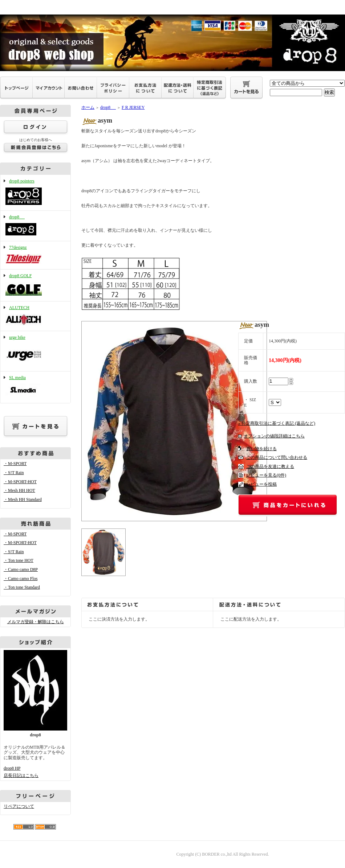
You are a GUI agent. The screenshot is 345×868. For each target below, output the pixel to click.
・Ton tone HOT (19, 560)
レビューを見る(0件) (266, 475)
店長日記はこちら (21, 776)
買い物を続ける (261, 449)
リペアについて (19, 806)
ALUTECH (35, 316)
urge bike (35, 351)
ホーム (88, 107)
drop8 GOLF (35, 285)
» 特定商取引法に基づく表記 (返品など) (277, 423)
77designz (35, 255)
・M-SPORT (15, 464)
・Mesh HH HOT (19, 490)
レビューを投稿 (261, 484)
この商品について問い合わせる (277, 457)
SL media (35, 387)
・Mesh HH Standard (23, 499)
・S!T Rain (14, 473)
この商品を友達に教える (270, 466)
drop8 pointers (35, 193)
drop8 (35, 226)
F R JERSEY (133, 107)
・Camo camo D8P (21, 569)
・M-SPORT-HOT (20, 482)
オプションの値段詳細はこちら (274, 436)
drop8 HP (12, 768)
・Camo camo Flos (21, 579)
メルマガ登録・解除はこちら (36, 622)
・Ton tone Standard (22, 587)
